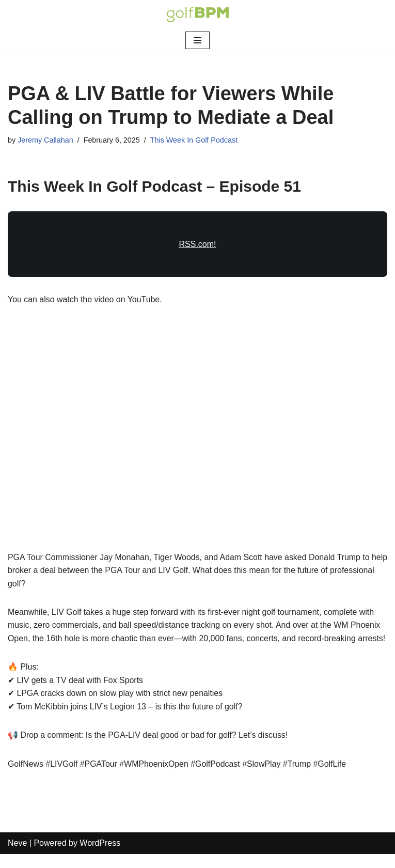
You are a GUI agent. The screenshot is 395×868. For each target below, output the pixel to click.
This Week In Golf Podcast (195, 140)
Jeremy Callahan (45, 140)
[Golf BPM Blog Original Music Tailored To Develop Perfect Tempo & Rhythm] (198, 15)
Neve (17, 857)
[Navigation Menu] (198, 40)
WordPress (100, 857)
